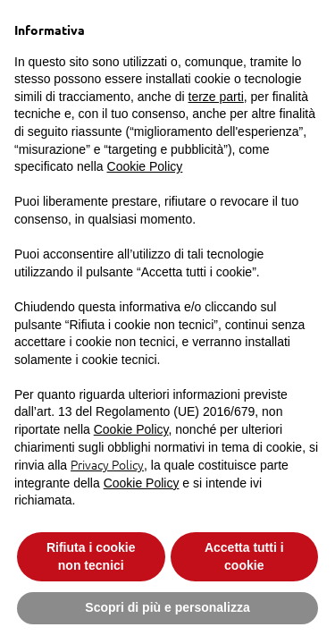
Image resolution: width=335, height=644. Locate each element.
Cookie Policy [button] (145, 166)
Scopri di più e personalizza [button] (167, 607)
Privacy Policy (107, 464)
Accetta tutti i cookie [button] (244, 556)
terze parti (216, 97)
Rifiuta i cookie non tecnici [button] (91, 556)
